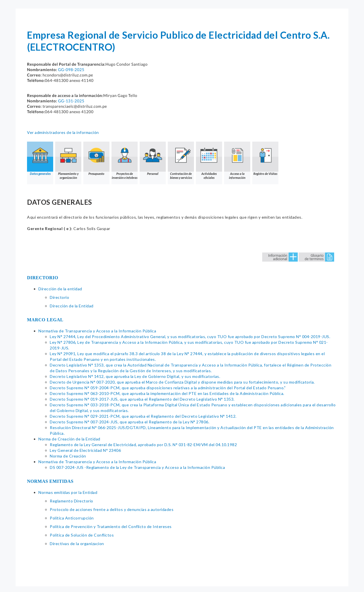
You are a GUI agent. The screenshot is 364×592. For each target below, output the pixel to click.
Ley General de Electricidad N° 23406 (85, 450)
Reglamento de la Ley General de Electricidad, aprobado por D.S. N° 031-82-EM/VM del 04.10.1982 (143, 445)
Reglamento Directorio (72, 501)
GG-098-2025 (71, 70)
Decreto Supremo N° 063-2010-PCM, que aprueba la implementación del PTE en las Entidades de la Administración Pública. (167, 393)
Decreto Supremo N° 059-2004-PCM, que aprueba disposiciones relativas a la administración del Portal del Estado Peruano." (168, 388)
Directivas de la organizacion (77, 544)
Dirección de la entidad (60, 289)
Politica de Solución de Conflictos (82, 535)
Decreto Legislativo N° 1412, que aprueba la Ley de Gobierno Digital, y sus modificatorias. (135, 376)
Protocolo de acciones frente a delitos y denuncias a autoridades (112, 509)
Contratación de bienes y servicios (181, 161)
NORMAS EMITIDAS (50, 481)
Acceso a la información (237, 161)
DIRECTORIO (43, 278)
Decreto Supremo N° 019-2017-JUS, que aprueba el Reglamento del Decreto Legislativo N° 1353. (142, 399)
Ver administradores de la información (63, 132)
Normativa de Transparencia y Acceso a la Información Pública (97, 331)
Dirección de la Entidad (72, 306)
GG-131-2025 (71, 101)
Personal (153, 159)
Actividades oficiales (209, 161)
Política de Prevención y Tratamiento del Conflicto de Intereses (111, 526)
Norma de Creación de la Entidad (69, 439)
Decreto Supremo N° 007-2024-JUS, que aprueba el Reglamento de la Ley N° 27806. (130, 422)
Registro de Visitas (265, 159)
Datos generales (40, 159)
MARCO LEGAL (45, 320)
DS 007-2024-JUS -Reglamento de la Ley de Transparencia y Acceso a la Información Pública (137, 467)
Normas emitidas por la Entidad (68, 492)
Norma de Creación (68, 456)
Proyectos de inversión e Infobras (125, 161)
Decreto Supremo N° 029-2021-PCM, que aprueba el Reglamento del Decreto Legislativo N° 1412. (143, 416)
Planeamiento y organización (68, 161)
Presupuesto (96, 159)
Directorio (59, 297)
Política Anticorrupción (72, 518)
